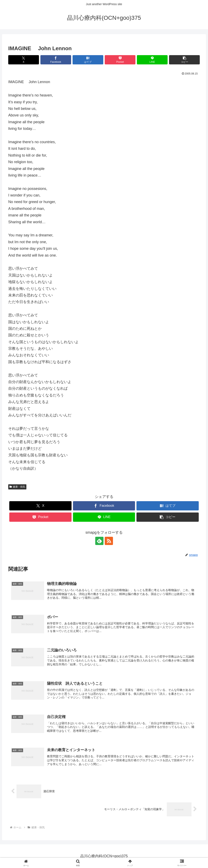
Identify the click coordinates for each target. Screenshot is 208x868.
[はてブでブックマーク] (88, 60)
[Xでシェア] (24, 60)
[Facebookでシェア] (56, 60)
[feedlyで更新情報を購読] (99, 541)
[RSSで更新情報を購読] (109, 541)
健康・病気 (17, 487)
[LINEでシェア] (152, 60)
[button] (184, 60)
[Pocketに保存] (120, 60)
